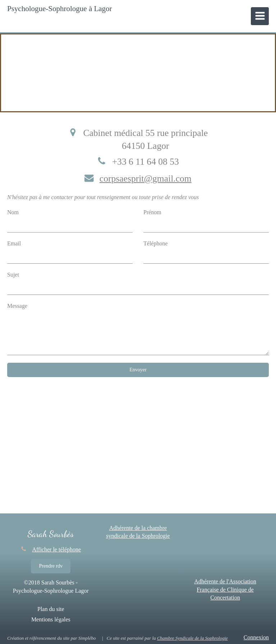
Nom (13, 212)
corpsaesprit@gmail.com (146, 178)
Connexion (256, 637)
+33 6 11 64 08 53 (146, 162)
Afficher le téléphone (57, 549)
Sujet (13, 275)
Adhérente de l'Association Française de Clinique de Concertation (225, 589)
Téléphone (156, 243)
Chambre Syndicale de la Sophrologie (192, 638)
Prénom (152, 212)
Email (14, 243)
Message (17, 306)
